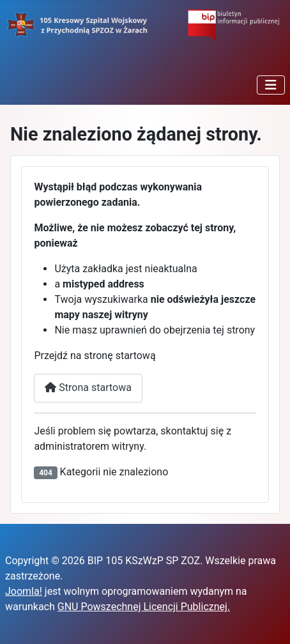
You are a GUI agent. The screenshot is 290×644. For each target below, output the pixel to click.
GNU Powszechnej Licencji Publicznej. (144, 607)
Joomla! (24, 591)
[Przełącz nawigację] (271, 85)
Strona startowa (88, 387)
